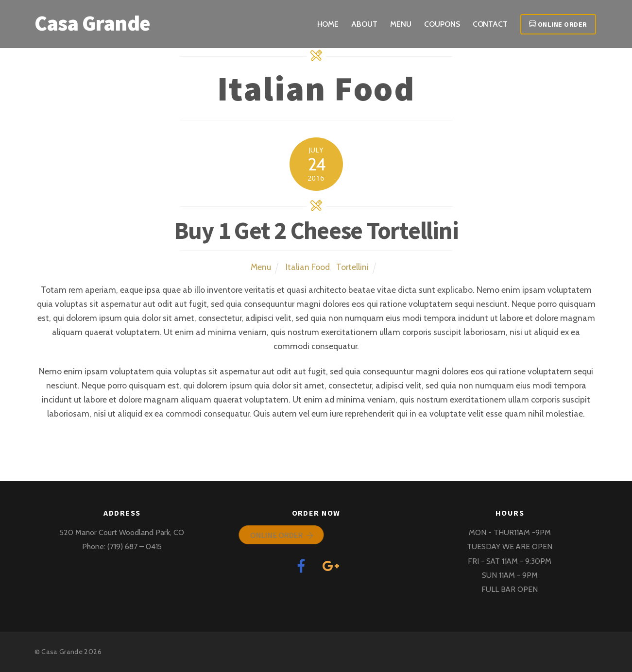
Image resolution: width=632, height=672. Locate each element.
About (364, 24)
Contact (490, 24)
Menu (401, 24)
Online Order (558, 24)
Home (328, 24)
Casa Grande (62, 652)
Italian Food (308, 267)
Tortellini (352, 267)
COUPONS (442, 24)
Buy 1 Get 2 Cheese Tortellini (316, 230)
